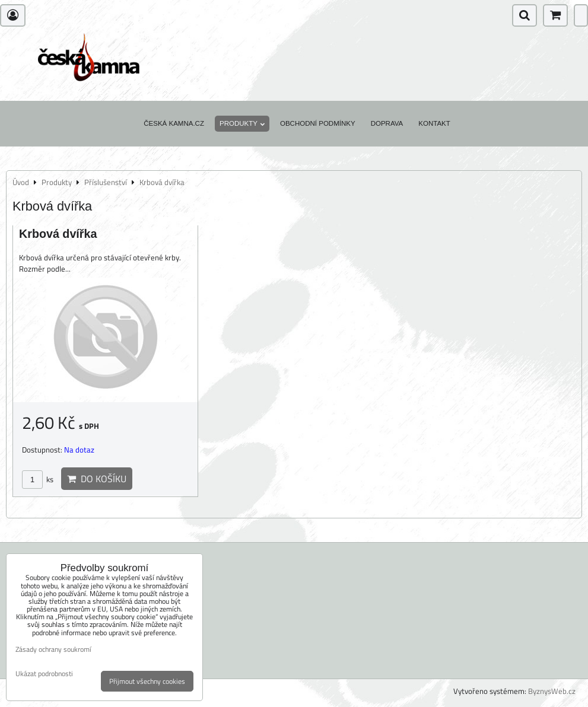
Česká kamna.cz (174, 123)
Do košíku (97, 479)
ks (38, 479)
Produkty (242, 123)
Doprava (387, 123)
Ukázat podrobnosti (44, 673)
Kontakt (434, 123)
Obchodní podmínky (318, 123)
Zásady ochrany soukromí (53, 649)
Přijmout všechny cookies (147, 681)
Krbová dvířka (58, 234)
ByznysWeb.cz (552, 691)
